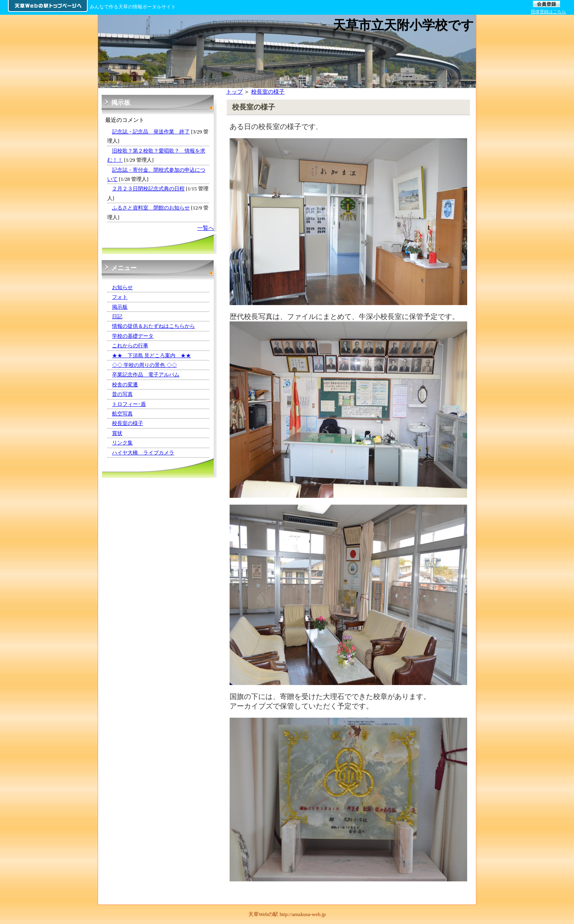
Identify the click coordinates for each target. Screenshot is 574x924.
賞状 (117, 433)
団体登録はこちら (548, 12)
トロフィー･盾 (129, 404)
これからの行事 (130, 346)
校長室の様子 (268, 92)
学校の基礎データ (133, 336)
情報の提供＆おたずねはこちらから (153, 326)
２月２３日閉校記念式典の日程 (148, 189)
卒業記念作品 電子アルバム (146, 375)
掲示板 (120, 307)
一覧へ (206, 228)
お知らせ (122, 287)
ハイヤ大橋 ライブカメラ (143, 453)
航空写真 (122, 414)
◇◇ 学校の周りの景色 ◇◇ (144, 365)
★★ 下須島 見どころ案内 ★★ (151, 355)
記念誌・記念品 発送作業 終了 (151, 132)
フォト (120, 297)
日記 (117, 316)
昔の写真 (122, 394)
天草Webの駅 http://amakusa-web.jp (287, 914)
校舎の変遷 (125, 385)
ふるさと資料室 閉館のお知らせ (151, 208)
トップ (234, 92)
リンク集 (122, 443)
